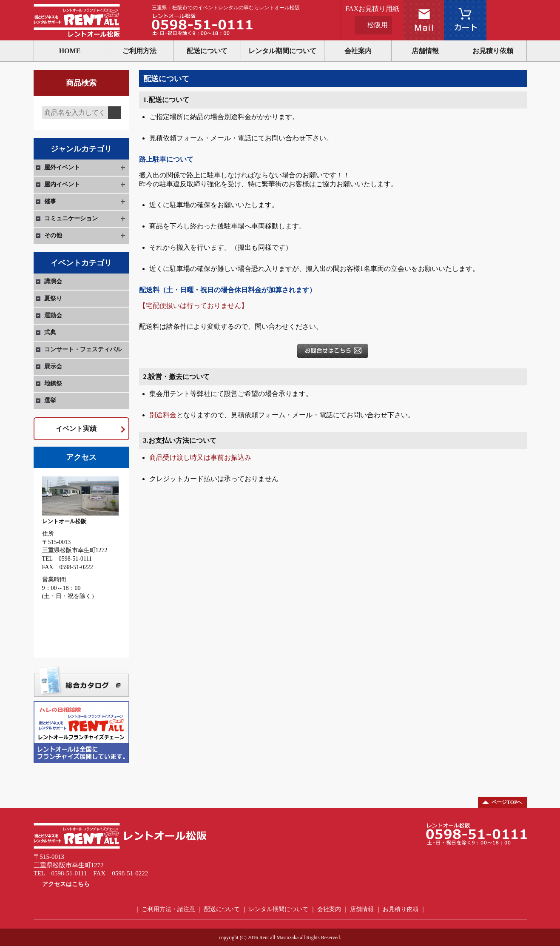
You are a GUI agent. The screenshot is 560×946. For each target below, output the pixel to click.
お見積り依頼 (493, 51)
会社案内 (358, 51)
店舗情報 (425, 51)
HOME (70, 51)
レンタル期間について (282, 51)
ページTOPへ (507, 802)
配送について (207, 51)
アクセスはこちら (66, 884)
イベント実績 (76, 429)
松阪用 (378, 25)
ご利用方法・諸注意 (168, 909)
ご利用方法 (139, 51)
